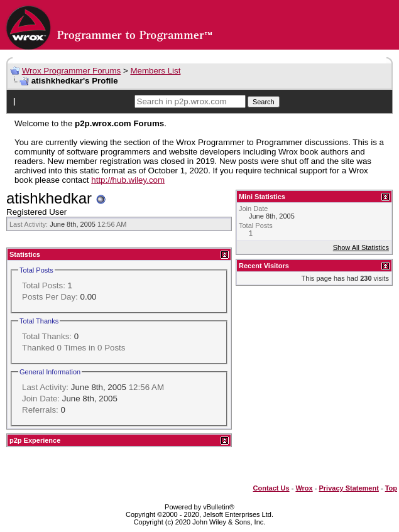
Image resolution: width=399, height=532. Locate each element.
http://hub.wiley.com (128, 180)
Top (391, 488)
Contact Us (271, 488)
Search (264, 102)
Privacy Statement (348, 488)
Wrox (304, 488)
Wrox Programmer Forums (72, 71)
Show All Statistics (361, 247)
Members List (155, 71)
